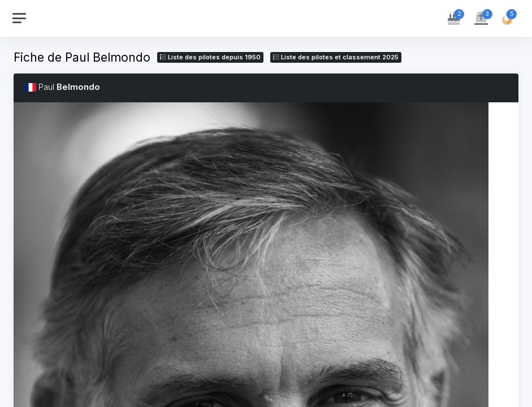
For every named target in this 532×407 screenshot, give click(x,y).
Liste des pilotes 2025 (336, 57)
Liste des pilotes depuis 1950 (210, 57)
